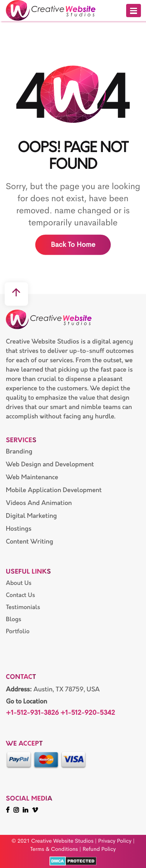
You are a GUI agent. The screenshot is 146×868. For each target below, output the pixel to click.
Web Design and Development (50, 464)
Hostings (19, 529)
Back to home (73, 245)
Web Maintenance (32, 477)
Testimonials (23, 607)
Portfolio (18, 632)
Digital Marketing (31, 516)
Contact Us (20, 595)
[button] (134, 11)
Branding (19, 452)
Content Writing (30, 542)
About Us (19, 583)
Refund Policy (99, 849)
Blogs (14, 619)
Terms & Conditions (54, 849)
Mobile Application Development (54, 490)
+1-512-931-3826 (32, 713)
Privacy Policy (115, 841)
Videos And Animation (39, 503)
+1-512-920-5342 (88, 713)
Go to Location (26, 702)
